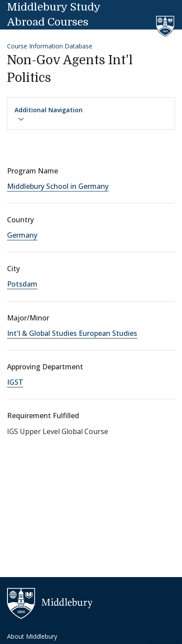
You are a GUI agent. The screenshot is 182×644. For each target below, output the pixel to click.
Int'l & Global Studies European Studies (72, 333)
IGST (15, 382)
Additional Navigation (49, 114)
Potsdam (22, 284)
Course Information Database (50, 46)
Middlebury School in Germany (58, 186)
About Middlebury (32, 636)
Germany (22, 235)
